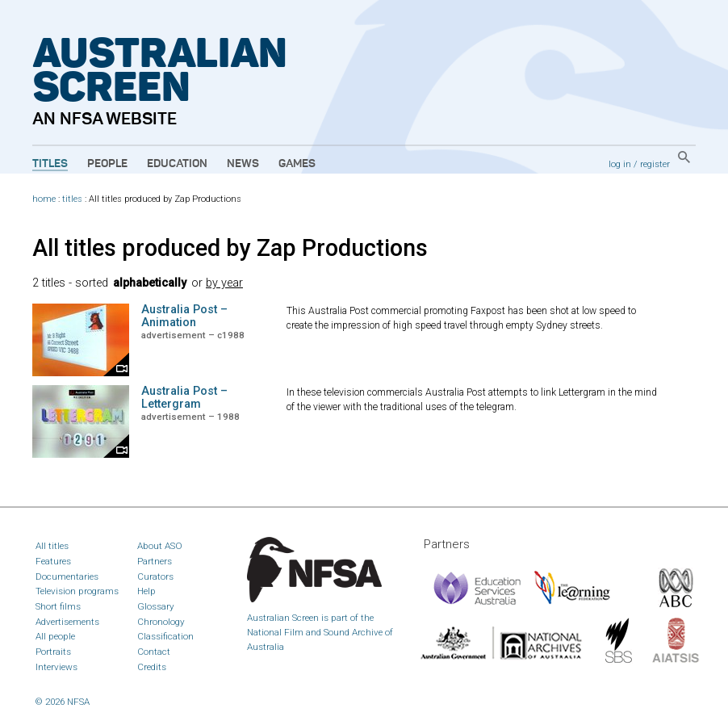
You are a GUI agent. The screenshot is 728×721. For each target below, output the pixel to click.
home (44, 199)
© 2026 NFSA (63, 702)
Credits (152, 667)
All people (55, 636)
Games (297, 164)
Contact (154, 652)
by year (224, 283)
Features (53, 561)
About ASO (160, 546)
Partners (155, 561)
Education (177, 164)
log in (620, 164)
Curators (155, 576)
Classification (165, 636)
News (243, 164)
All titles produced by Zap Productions (230, 248)
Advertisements (67, 622)
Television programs (77, 591)
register (655, 164)
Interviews (56, 667)
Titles (50, 164)
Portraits (53, 652)
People (107, 164)
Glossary (156, 606)
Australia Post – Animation (184, 316)
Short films (58, 606)
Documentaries (67, 576)
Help (146, 591)
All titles (52, 546)
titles (72, 199)
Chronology (161, 622)
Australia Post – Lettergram (184, 398)
